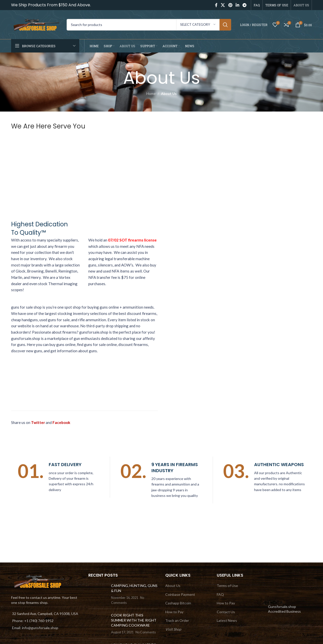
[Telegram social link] (245, 5)
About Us (173, 586)
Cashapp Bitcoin (178, 603)
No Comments (146, 632)
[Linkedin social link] (237, 5)
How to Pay (174, 612)
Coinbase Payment (180, 594)
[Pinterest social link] (230, 5)
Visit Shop (173, 629)
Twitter (38, 422)
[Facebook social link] (216, 5)
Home (151, 93)
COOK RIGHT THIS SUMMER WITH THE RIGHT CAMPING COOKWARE (134, 620)
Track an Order (177, 620)
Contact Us (226, 612)
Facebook (61, 422)
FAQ (220, 594)
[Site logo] (36, 24)
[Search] (149, 25)
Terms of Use (227, 586)
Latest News (227, 620)
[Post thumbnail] (98, 594)
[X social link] (223, 5)
